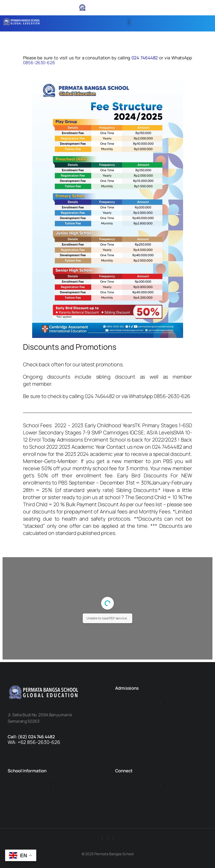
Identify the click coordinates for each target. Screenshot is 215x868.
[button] (129, 22)
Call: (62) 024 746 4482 (31, 737)
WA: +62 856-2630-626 (34, 742)
